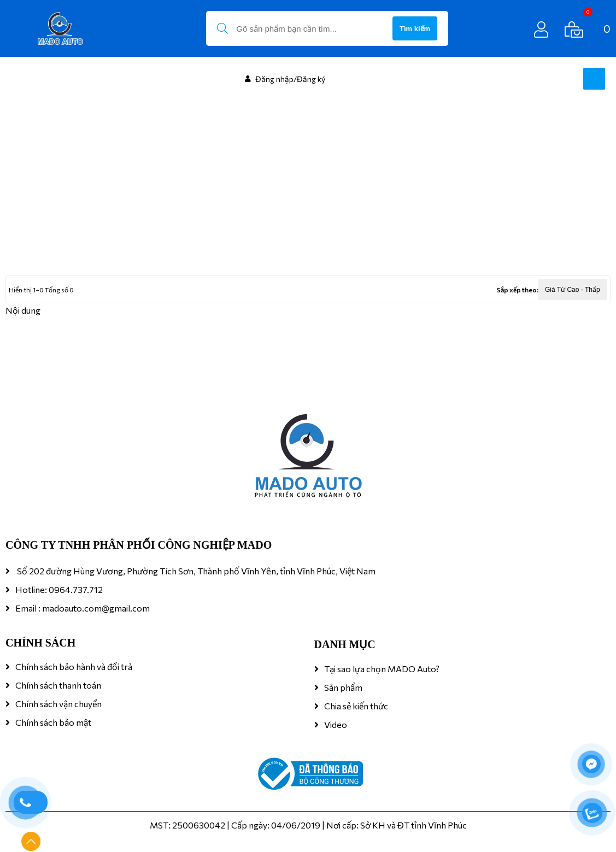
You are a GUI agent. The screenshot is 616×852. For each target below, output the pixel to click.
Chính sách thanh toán (58, 685)
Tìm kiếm (415, 29)
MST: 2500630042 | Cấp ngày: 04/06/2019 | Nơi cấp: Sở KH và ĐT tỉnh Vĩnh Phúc (308, 825)
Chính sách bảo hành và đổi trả (74, 666)
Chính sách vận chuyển (58, 704)
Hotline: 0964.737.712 (59, 589)
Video (336, 724)
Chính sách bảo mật (53, 722)
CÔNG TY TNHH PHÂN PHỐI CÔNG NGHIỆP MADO (139, 545)
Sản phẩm (343, 687)
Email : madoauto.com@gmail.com (83, 608)
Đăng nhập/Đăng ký (290, 79)
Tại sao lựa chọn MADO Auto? (382, 669)
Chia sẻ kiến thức (356, 706)
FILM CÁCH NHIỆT (87, 232)
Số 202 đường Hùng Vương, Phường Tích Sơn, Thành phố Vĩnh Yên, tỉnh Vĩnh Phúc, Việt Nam (195, 571)
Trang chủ (24, 232)
